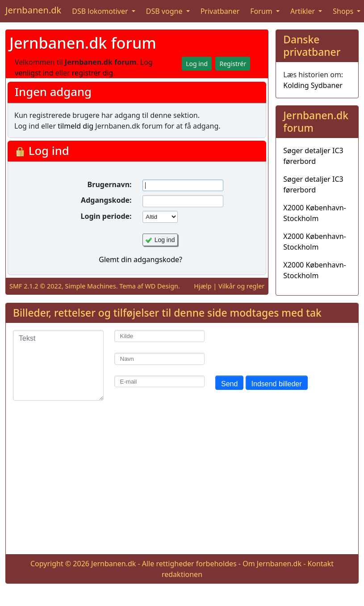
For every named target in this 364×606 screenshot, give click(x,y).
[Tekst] (58, 365)
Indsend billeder (277, 384)
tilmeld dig (75, 126)
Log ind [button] (197, 64)
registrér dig (93, 73)
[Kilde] (160, 336)
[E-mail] (160, 382)
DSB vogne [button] (165, 11)
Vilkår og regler (241, 286)
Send (229, 384)
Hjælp (203, 286)
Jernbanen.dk (33, 10)
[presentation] (283, 347)
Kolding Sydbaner (313, 85)
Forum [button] (262, 11)
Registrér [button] (233, 64)
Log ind (165, 240)
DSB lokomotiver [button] (101, 11)
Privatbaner (220, 11)
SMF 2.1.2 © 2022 (36, 286)
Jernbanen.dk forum (83, 43)
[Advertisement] (182, 485)
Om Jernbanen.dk (272, 564)
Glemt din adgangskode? (140, 259)
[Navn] (160, 359)
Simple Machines (91, 286)
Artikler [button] (303, 11)
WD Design (161, 286)
